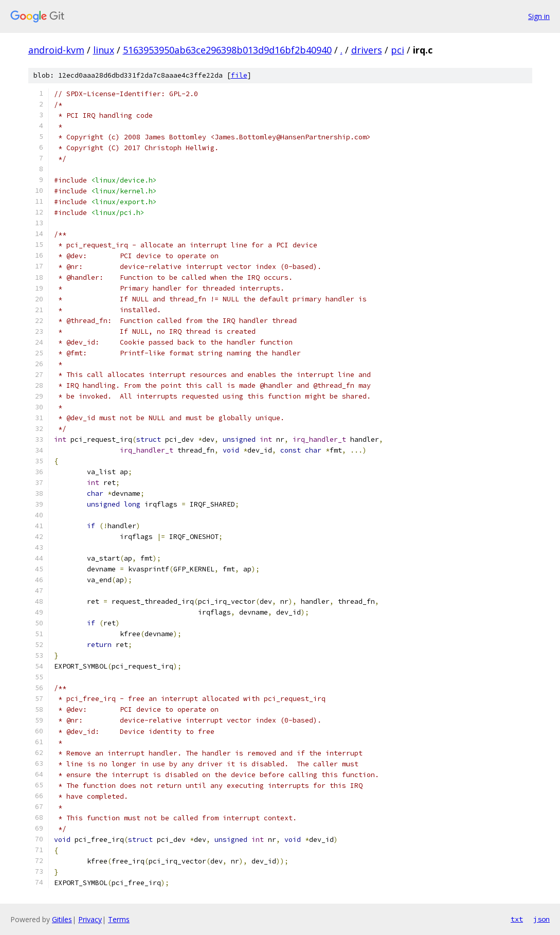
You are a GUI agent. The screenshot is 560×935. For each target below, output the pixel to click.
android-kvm (56, 50)
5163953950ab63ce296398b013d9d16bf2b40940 (227, 50)
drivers (367, 50)
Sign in (539, 16)
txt (517, 919)
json (541, 919)
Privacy (90, 919)
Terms (119, 919)
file (239, 75)
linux (104, 50)
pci (398, 50)
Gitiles (62, 919)
